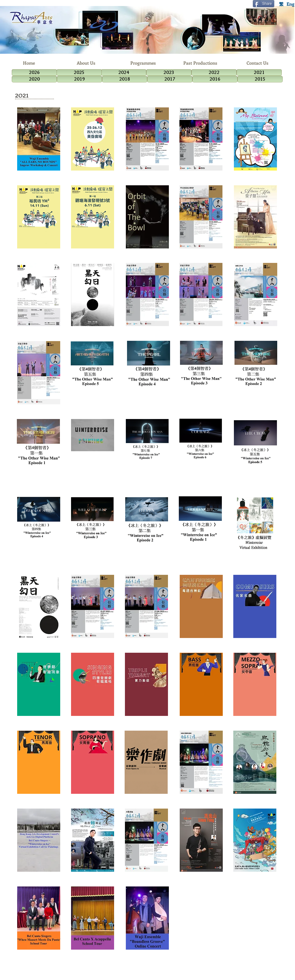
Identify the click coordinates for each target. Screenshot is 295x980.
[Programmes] (143, 63)
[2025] (79, 72)
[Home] (29, 63)
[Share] (264, 4)
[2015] (260, 79)
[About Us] (86, 63)
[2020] (34, 79)
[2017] (170, 79)
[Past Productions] (200, 63)
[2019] (79, 79)
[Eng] (290, 4)
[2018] (125, 79)
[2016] (215, 79)
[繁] (281, 4)
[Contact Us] (258, 63)
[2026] (34, 72)
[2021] (259, 72)
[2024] (124, 72)
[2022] (214, 72)
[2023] (169, 72)
